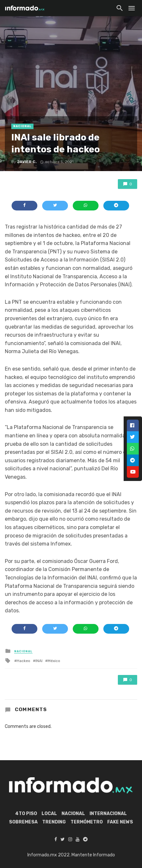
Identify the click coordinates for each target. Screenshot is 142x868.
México (54, 661)
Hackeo (24, 661)
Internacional (108, 814)
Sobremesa (23, 822)
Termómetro (87, 822)
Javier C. (27, 162)
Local (49, 814)
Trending (54, 822)
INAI (39, 661)
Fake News (120, 822)
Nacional (22, 126)
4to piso (26, 814)
